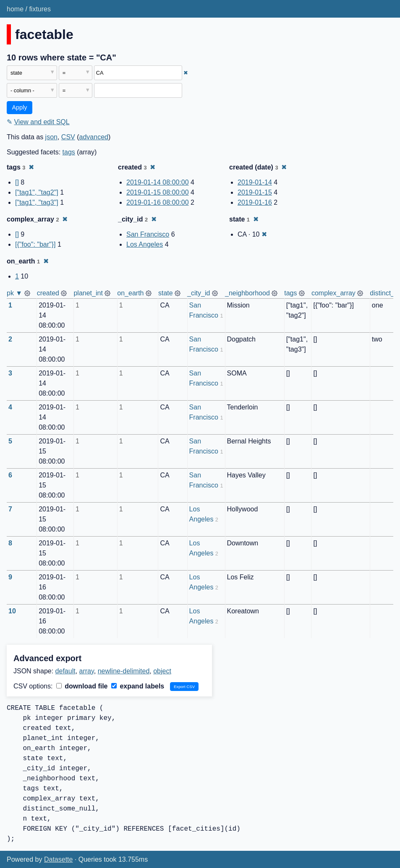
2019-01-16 (255, 202)
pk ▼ (14, 293)
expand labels (138, 686)
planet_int (88, 293)
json (51, 137)
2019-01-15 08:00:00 (158, 192)
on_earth (130, 293)
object (162, 671)
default (65, 671)
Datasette (58, 859)
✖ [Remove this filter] (186, 73)
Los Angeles (145, 244)
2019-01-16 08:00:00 (158, 202)
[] (17, 182)
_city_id (199, 293)
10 (12, 611)
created (48, 293)
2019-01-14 (255, 182)
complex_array (333, 293)
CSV (68, 137)
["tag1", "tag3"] (37, 202)
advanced (94, 137)
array (87, 671)
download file (82, 686)
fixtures (40, 9)
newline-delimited (124, 671)
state (166, 293)
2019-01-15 (255, 192)
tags (69, 152)
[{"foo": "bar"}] (35, 244)
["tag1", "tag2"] (37, 192)
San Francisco (148, 234)
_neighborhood (247, 293)
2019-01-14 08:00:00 (158, 182)
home (15, 9)
